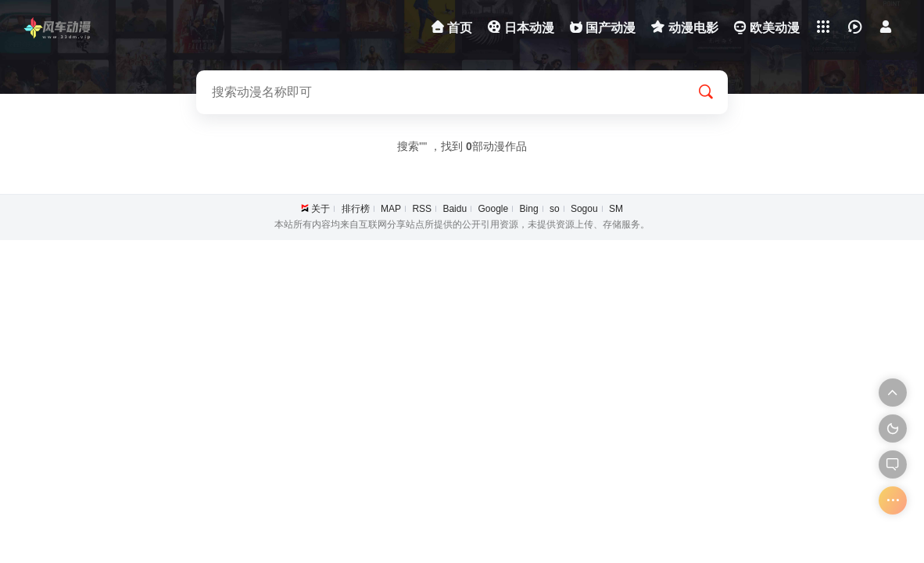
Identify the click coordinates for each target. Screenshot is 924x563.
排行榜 (356, 209)
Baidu (455, 209)
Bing (529, 209)
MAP (391, 209)
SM (616, 209)
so (555, 209)
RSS (422, 209)
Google (493, 209)
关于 (321, 209)
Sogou (584, 209)
